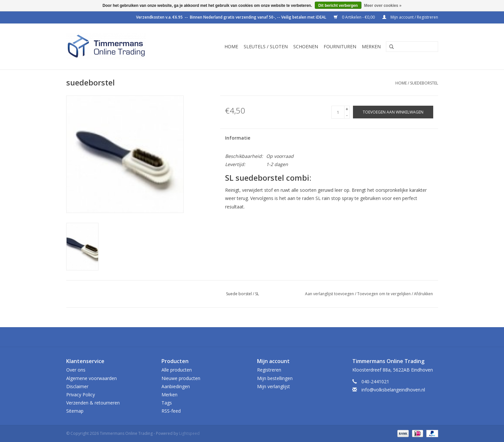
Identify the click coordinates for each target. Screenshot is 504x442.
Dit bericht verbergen (338, 6)
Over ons (76, 370)
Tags (167, 403)
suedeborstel (424, 83)
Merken (371, 46)
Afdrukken (423, 294)
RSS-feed (171, 411)
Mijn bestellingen (275, 378)
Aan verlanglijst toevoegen (329, 294)
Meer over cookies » (383, 6)
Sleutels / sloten (266, 46)
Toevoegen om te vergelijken (384, 294)
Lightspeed (189, 433)
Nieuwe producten (181, 378)
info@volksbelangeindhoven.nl (393, 390)
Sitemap (75, 411)
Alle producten (177, 370)
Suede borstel (239, 294)
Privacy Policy (81, 395)
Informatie (238, 138)
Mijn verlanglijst (274, 386)
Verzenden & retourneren (93, 403)
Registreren (269, 370)
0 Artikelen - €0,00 (355, 17)
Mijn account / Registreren (410, 17)
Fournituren (340, 46)
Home (231, 46)
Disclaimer (77, 386)
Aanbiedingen (176, 386)
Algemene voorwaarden (92, 378)
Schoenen (306, 46)
